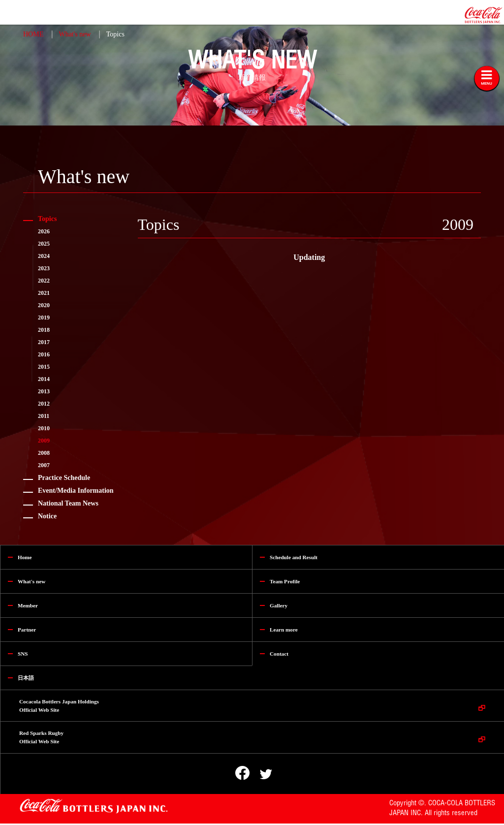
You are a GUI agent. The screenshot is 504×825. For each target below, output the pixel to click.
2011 (44, 416)
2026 (44, 231)
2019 (44, 317)
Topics (115, 34)
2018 (44, 330)
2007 (44, 465)
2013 (44, 391)
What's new (75, 34)
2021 (44, 293)
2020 (44, 305)
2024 (44, 256)
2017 (44, 342)
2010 (44, 428)
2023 (44, 268)
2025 (44, 244)
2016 (44, 354)
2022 (44, 281)
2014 (44, 379)
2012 (44, 404)
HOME (33, 34)
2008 (44, 453)
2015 (44, 367)
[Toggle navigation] (487, 78)
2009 (44, 441)
